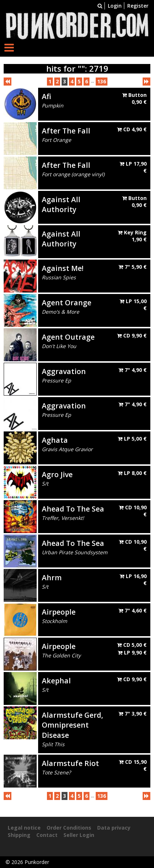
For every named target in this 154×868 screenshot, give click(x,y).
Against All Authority (61, 204)
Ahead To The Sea (73, 509)
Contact (47, 835)
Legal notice (24, 828)
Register (138, 6)
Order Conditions (69, 828)
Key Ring (132, 236)
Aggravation (64, 371)
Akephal (56, 681)
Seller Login (79, 835)
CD (132, 129)
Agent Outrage (68, 337)
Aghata (55, 440)
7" (133, 267)
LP (132, 439)
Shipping (19, 835)
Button (134, 99)
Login (115, 6)
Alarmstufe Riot (70, 763)
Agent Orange (67, 303)
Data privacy (114, 828)
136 (102, 81)
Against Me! (63, 268)
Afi (47, 96)
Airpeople (59, 612)
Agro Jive (57, 474)
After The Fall (66, 131)
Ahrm (52, 578)
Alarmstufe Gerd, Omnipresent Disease (72, 725)
